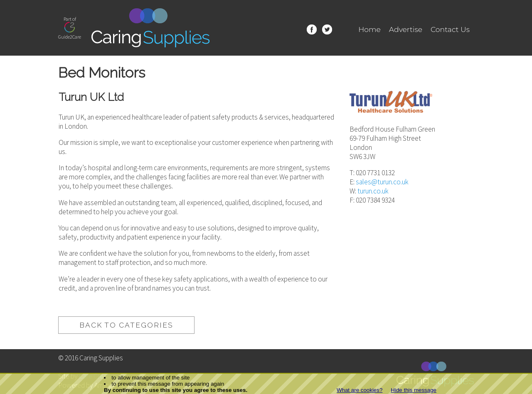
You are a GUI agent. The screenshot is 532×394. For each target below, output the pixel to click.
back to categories (126, 325)
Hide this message (414, 390)
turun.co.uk (373, 191)
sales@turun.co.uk (382, 182)
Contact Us (450, 29)
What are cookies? (360, 390)
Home (369, 29)
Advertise (406, 29)
